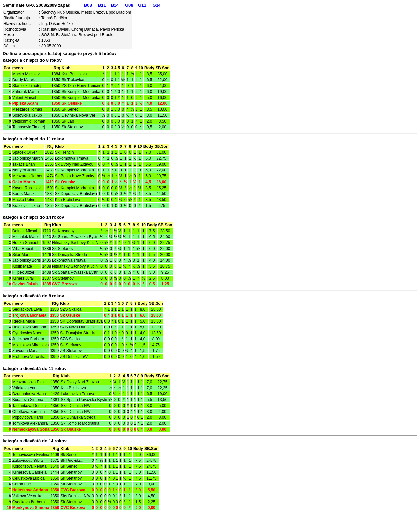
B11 (102, 5)
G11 (142, 5)
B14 (115, 5)
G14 (156, 5)
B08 (88, 5)
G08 (129, 5)
